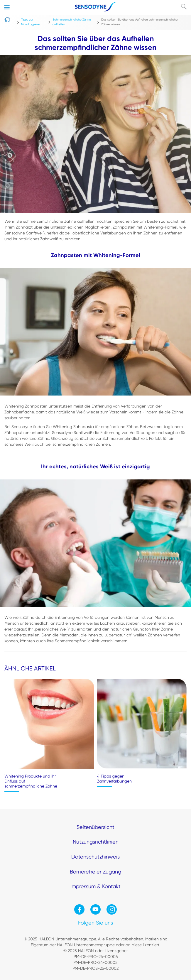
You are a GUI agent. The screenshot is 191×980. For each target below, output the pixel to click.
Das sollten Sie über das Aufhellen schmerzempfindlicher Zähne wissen (140, 22)
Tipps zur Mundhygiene (30, 22)
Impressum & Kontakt (96, 886)
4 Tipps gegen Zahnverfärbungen (114, 779)
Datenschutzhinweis (96, 857)
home (8, 25)
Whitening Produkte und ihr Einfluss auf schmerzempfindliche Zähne (31, 781)
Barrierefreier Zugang (96, 872)
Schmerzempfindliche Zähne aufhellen (72, 22)
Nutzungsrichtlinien (96, 842)
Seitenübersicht (96, 827)
